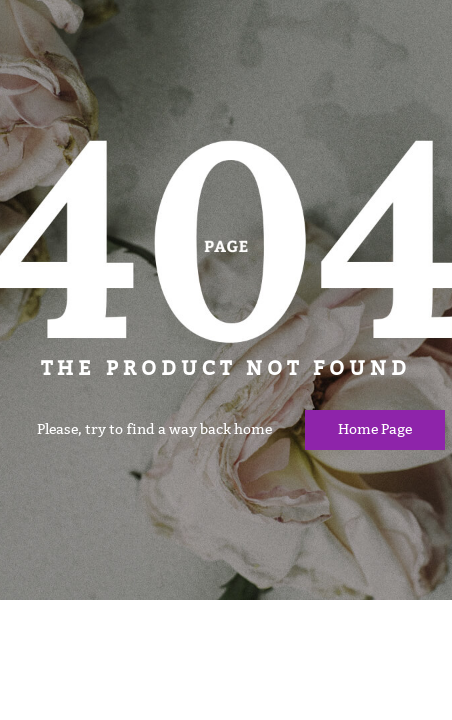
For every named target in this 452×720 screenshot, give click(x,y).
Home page (375, 429)
